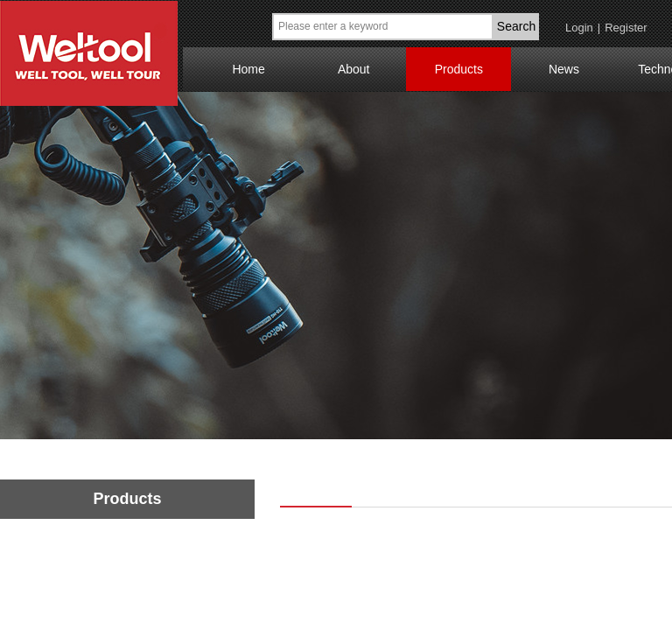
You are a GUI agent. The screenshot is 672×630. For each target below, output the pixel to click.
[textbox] (383, 27)
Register (626, 28)
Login (579, 28)
